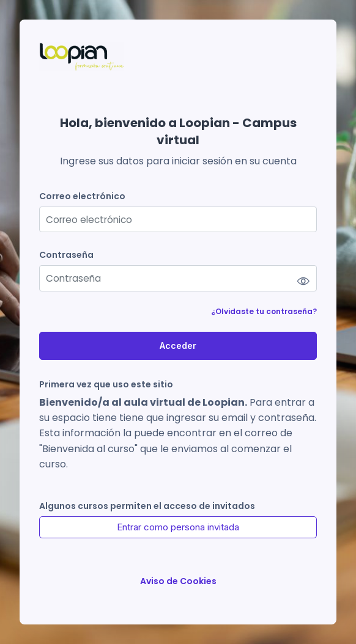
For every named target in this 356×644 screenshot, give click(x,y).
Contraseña (66, 255)
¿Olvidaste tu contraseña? (264, 311)
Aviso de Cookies (178, 581)
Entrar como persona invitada (178, 527)
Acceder (178, 346)
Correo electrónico (82, 196)
